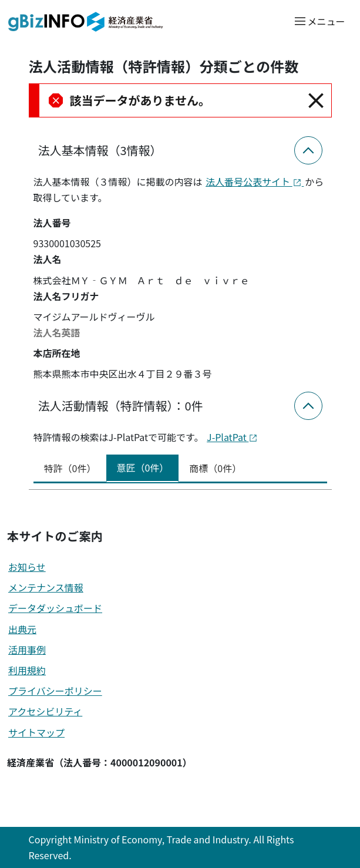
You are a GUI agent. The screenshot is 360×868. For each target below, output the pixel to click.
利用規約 (27, 670)
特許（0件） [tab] (70, 468)
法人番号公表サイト (255, 181)
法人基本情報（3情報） (100, 150)
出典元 (22, 629)
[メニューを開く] (319, 21)
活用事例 (27, 650)
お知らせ (27, 567)
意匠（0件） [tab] (142, 467)
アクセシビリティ (45, 711)
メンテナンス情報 (46, 587)
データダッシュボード (55, 608)
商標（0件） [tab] (215, 468)
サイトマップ (36, 732)
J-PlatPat (232, 437)
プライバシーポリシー (55, 691)
